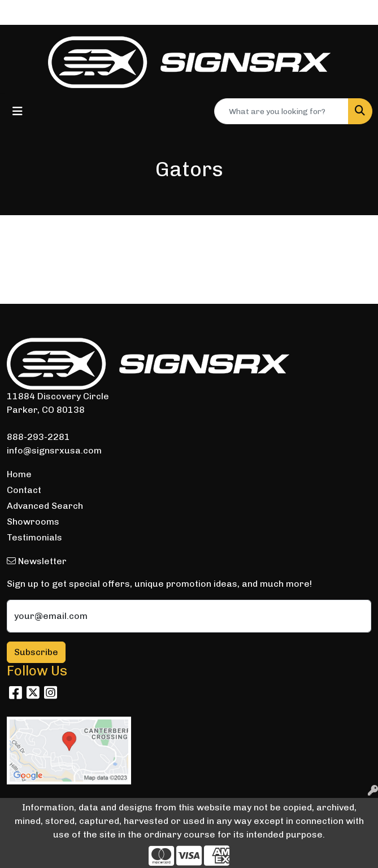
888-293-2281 (38, 437)
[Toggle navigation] (18, 111)
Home (19, 474)
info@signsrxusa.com (54, 450)
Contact (24, 490)
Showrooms (33, 522)
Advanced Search (45, 506)
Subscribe (36, 652)
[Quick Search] (281, 111)
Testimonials (34, 537)
